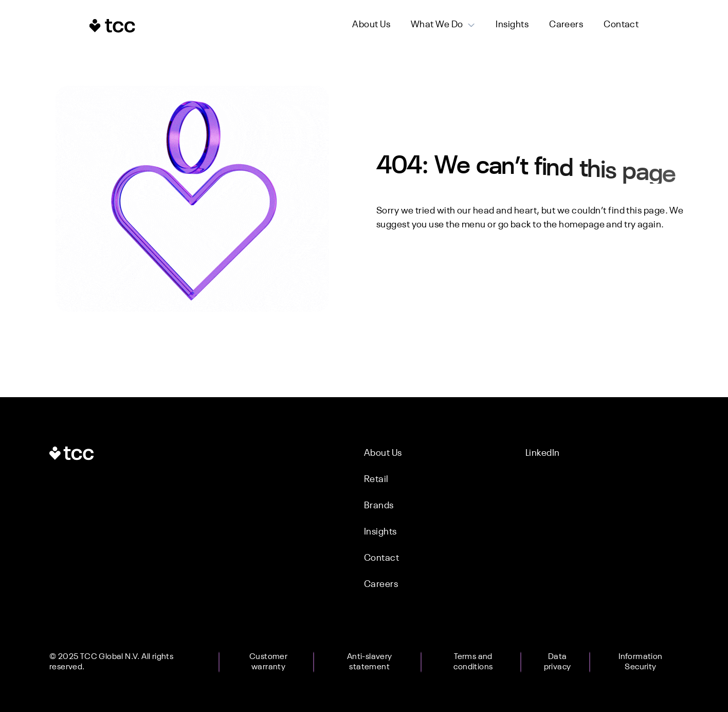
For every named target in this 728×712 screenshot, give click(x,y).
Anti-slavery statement (370, 662)
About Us (371, 25)
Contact (621, 25)
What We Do (437, 25)
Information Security (640, 662)
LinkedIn (543, 453)
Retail (376, 479)
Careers (566, 25)
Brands (379, 506)
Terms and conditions (473, 662)
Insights (512, 25)
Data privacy (558, 662)
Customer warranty (268, 662)
